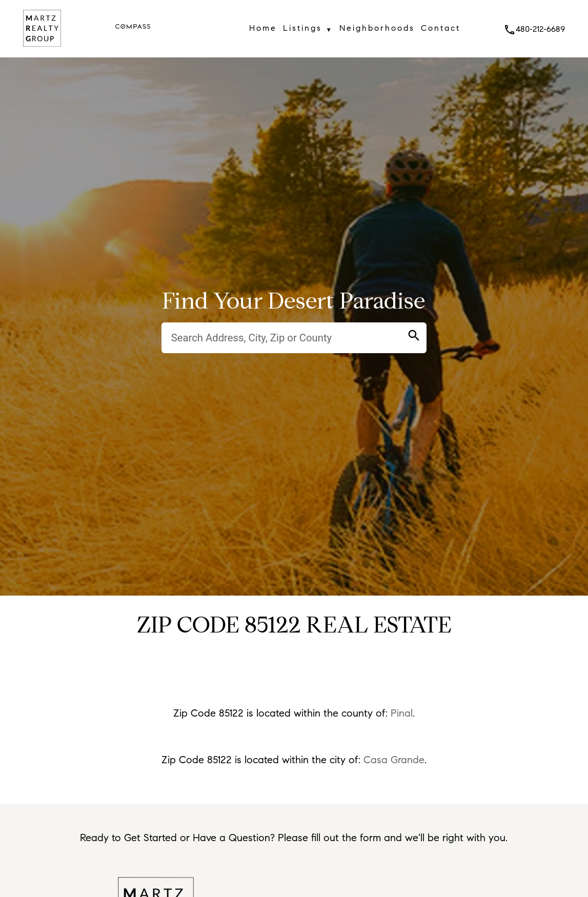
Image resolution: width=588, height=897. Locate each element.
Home (263, 28)
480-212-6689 (534, 29)
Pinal (402, 713)
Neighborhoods (377, 28)
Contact (441, 28)
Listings (308, 30)
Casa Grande (394, 760)
